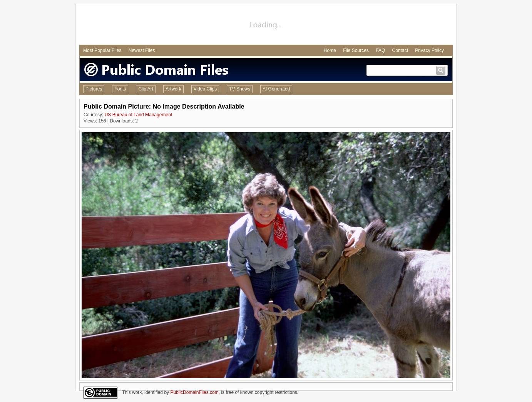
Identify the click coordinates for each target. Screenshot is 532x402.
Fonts (120, 89)
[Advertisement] (266, 25)
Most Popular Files (102, 50)
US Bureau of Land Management (138, 115)
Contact (400, 50)
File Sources (356, 50)
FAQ (380, 50)
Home (330, 50)
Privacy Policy (429, 50)
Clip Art (146, 89)
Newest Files (142, 50)
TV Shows (240, 89)
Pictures (94, 89)
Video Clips (205, 89)
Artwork (173, 89)
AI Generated (276, 89)
